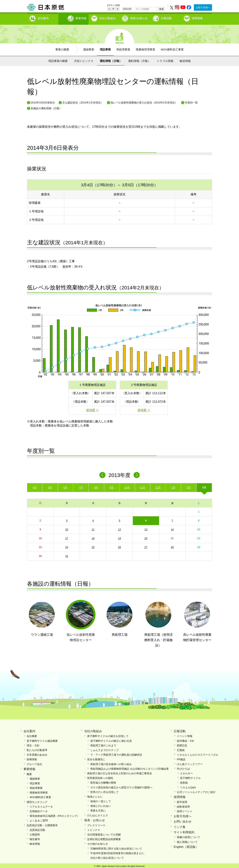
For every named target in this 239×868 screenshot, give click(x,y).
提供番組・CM (185, 740)
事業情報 (74, 18)
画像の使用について (188, 836)
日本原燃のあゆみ (37, 754)
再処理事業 (123, 48)
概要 (29, 773)
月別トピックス (84, 60)
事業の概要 (62, 48)
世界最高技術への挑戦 (100, 777)
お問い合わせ (183, 820)
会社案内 (43, 18)
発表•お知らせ (139, 18)
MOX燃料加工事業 (172, 48)
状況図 (91, 409)
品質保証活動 (37, 829)
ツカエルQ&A (188, 786)
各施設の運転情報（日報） (46, 107)
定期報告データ (39, 810)
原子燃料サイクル (190, 777)
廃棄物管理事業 (145, 48)
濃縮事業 (89, 48)
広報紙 (181, 749)
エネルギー (186, 772)
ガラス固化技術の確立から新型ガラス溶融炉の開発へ (121, 786)
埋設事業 (105, 48)
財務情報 (32, 758)
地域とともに (95, 795)
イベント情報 (185, 735)
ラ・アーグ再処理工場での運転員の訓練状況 (116, 754)
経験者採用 (183, 805)
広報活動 (166, 18)
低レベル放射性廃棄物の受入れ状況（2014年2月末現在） (144, 101)
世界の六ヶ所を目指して (105, 791)
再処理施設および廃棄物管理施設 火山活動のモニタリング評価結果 (129, 767)
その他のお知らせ (97, 843)
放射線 (184, 782)
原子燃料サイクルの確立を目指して (108, 735)
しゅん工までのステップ (105, 749)
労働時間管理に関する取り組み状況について (116, 847)
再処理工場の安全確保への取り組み (111, 763)
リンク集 (180, 826)
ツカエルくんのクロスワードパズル (198, 754)
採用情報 (197, 18)
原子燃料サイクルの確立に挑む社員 (111, 740)
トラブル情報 (165, 60)
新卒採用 (182, 801)
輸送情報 (185, 60)
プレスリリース (96, 824)
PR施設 (181, 758)
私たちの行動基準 (37, 749)
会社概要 (32, 735)
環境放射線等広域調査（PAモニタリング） (55, 815)
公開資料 (35, 833)
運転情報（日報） (111, 60)
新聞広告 (182, 744)
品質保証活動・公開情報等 (42, 824)
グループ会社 (34, 763)
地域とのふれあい (101, 805)
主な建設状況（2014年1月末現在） (83, 101)
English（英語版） (186, 846)
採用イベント (185, 810)
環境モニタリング (37, 801)
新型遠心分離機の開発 (103, 782)
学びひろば (183, 767)
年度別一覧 (191, 101)
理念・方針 (33, 744)
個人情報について (187, 841)
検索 (161, 9)
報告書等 (35, 838)
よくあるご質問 (39, 819)
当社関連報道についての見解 (104, 833)
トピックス (94, 829)
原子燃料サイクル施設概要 (42, 740)
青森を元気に (98, 809)
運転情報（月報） (139, 60)
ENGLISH (127, 9)
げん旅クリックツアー (190, 763)
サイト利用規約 (184, 831)
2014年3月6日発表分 (43, 101)
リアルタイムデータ (41, 805)
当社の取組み (107, 18)
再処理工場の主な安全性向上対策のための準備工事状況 (119, 772)
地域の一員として (101, 800)
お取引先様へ (203, 7)
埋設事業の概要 (58, 60)
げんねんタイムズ (97, 814)
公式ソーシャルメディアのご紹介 (196, 791)
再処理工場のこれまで (103, 744)
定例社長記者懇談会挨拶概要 (104, 838)
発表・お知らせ (95, 819)
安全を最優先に (96, 758)
